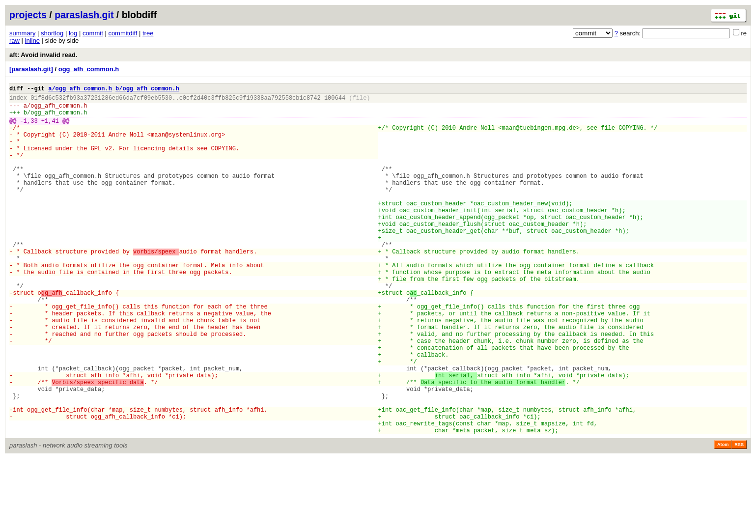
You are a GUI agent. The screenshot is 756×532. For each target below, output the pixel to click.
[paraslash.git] (31, 69)
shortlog (52, 33)
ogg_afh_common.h (89, 69)
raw (14, 41)
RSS (739, 518)
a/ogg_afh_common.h (80, 90)
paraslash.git (84, 15)
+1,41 (50, 128)
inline (32, 41)
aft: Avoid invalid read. (43, 55)
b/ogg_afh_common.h (147, 90)
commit (93, 33)
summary (22, 33)
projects (28, 15)
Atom (723, 518)
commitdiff (123, 33)
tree (148, 33)
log (73, 33)
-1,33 (29, 128)
